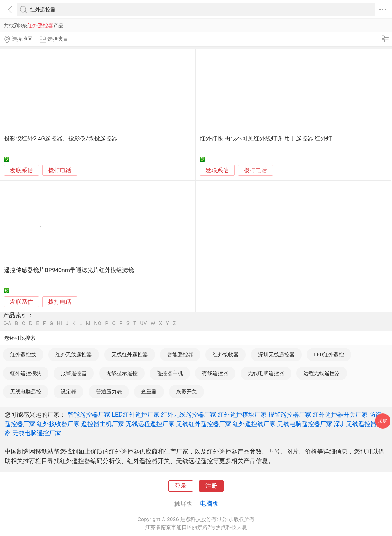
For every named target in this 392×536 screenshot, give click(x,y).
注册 (211, 486)
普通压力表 (109, 392)
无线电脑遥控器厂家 (305, 424)
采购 (383, 421)
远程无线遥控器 (322, 373)
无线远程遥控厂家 (150, 424)
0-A (7, 323)
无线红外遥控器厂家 (204, 424)
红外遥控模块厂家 (242, 415)
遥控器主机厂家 (103, 424)
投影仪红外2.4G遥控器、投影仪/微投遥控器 (60, 139)
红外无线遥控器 (74, 354)
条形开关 (187, 392)
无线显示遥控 (122, 373)
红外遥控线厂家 (254, 424)
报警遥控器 (74, 373)
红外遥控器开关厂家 (340, 415)
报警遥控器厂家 (290, 415)
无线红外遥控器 (130, 354)
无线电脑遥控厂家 (37, 433)
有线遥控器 (215, 373)
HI (59, 323)
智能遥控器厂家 (89, 415)
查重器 (149, 392)
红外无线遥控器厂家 (189, 415)
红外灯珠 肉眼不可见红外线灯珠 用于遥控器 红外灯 (266, 139)
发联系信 (21, 170)
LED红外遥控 (329, 354)
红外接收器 (226, 354)
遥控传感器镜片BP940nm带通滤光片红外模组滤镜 (69, 270)
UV (143, 323)
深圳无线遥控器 (276, 354)
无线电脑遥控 (26, 392)
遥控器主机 (170, 373)
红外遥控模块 (26, 373)
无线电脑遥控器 (266, 373)
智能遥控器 (180, 354)
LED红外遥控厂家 (136, 415)
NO (98, 323)
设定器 (68, 392)
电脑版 (209, 503)
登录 (181, 486)
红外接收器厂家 (58, 424)
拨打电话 (60, 170)
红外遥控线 (23, 354)
